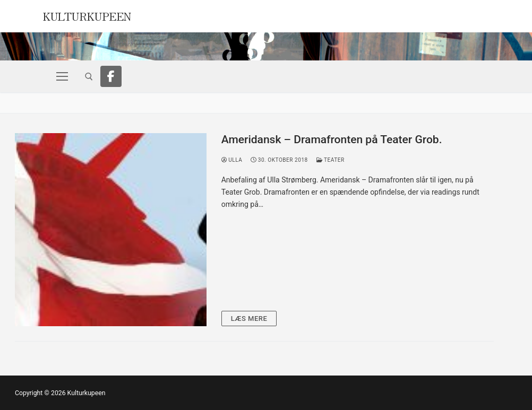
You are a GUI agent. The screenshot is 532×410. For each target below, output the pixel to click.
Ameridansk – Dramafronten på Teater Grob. (332, 139)
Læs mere (249, 319)
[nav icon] (62, 76)
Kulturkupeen (87, 15)
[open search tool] (89, 77)
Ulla (232, 160)
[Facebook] (111, 76)
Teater (331, 160)
